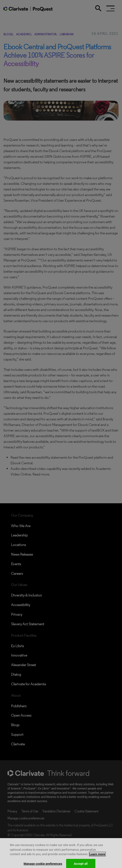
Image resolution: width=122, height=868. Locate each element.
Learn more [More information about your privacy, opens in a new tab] (97, 856)
